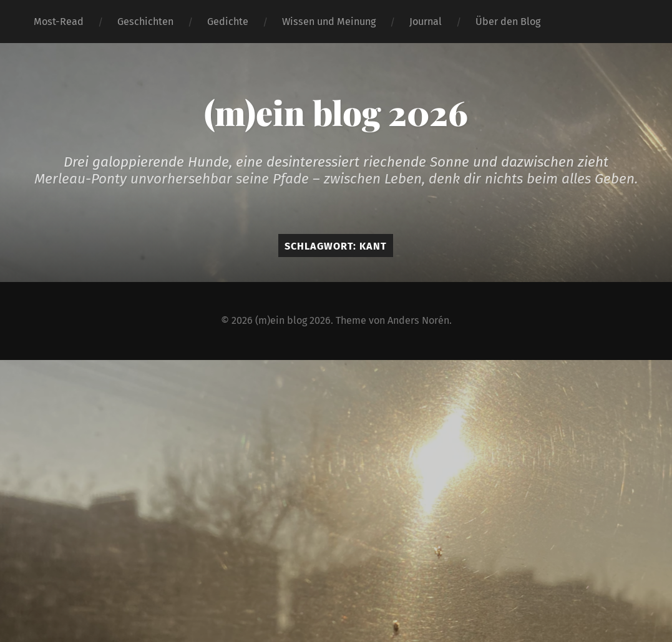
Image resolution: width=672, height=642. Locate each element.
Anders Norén (418, 320)
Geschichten (145, 22)
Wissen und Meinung (329, 22)
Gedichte (228, 22)
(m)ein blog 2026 (336, 112)
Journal (426, 22)
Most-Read (59, 22)
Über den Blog (508, 22)
